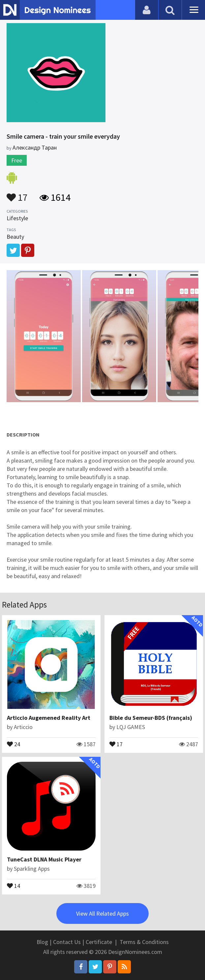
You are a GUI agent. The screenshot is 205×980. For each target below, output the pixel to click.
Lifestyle (17, 218)
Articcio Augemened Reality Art (49, 718)
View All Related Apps (102, 913)
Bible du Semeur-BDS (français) (151, 718)
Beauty (15, 237)
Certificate (99, 942)
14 (14, 885)
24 (14, 744)
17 (17, 194)
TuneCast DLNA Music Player (44, 859)
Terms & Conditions (144, 942)
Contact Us (67, 942)
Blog (42, 942)
